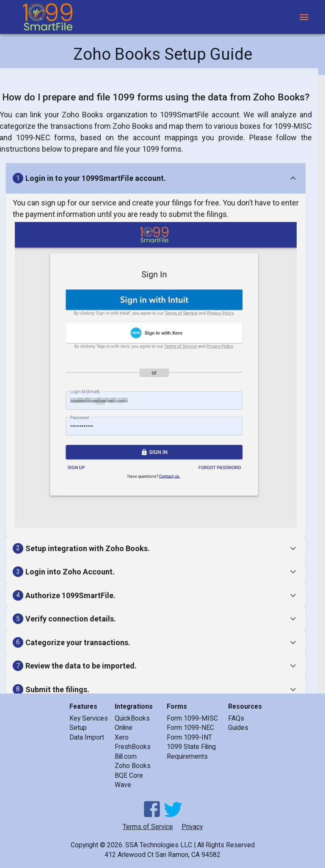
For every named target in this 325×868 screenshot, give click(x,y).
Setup (78, 728)
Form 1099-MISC (192, 718)
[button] (156, 178)
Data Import (87, 737)
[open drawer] (304, 17)
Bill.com (126, 756)
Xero (122, 737)
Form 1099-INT (189, 737)
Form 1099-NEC (190, 728)
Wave (123, 785)
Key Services (89, 718)
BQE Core (129, 775)
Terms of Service (148, 827)
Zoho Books (133, 766)
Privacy (192, 827)
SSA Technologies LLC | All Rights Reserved (190, 845)
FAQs (236, 718)
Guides (238, 728)
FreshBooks (133, 747)
